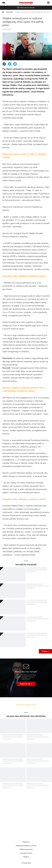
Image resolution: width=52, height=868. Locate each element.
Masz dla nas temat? (27, 8)
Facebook (4, 64)
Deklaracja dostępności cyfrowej (26, 846)
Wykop (15, 64)
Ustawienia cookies (26, 853)
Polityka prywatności (26, 849)
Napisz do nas (25, 684)
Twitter (10, 64)
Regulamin (26, 842)
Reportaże (9, 12)
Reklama (26, 857)
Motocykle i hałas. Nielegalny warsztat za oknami (24, 276)
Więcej (44, 651)
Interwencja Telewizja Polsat (26, 705)
